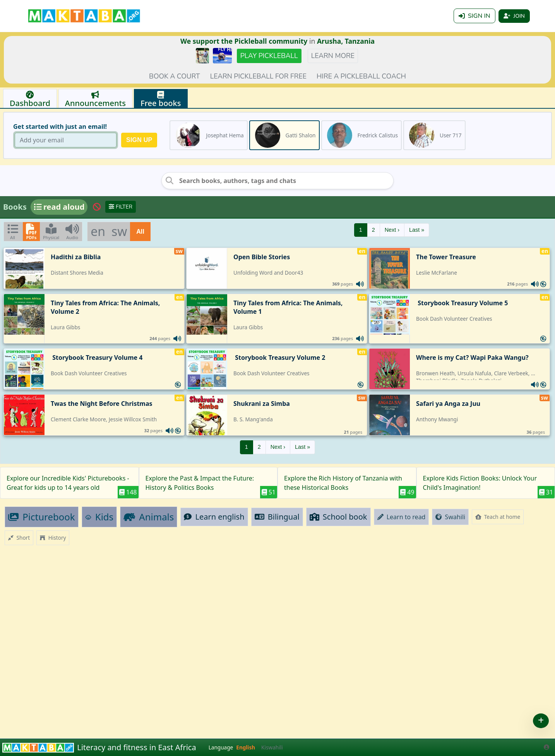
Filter (121, 207)
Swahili (450, 517)
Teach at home (498, 517)
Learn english (214, 517)
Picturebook (42, 517)
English (246, 747)
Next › (392, 230)
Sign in (474, 16)
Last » (417, 230)
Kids (99, 517)
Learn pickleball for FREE (258, 76)
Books (15, 207)
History (53, 538)
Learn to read (402, 517)
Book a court (175, 76)
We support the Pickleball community (244, 41)
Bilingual (277, 517)
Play (269, 56)
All (140, 231)
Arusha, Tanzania (346, 41)
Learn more (333, 56)
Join (514, 16)
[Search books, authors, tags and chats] (277, 181)
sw (119, 231)
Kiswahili (272, 747)
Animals (149, 517)
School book (338, 517)
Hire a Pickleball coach (361, 76)
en (98, 231)
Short (19, 538)
